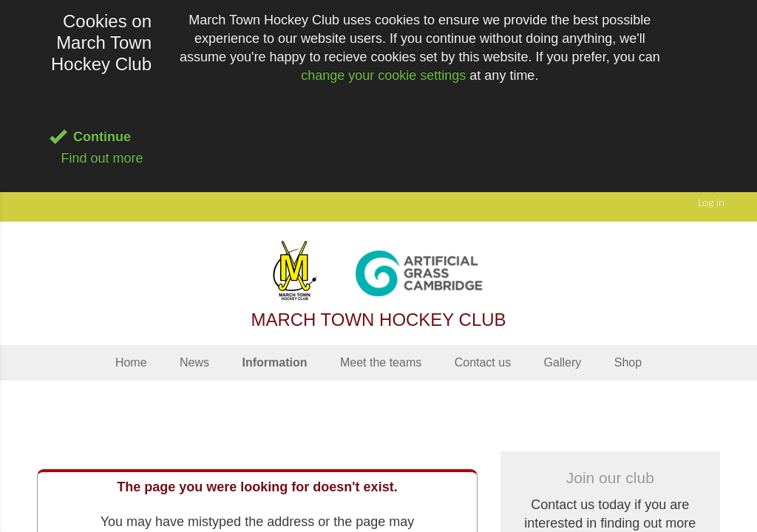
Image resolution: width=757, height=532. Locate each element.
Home (131, 362)
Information (274, 362)
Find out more (102, 158)
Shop (628, 362)
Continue (102, 137)
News (194, 362)
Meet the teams (381, 362)
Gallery (563, 362)
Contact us (483, 362)
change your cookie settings (383, 75)
